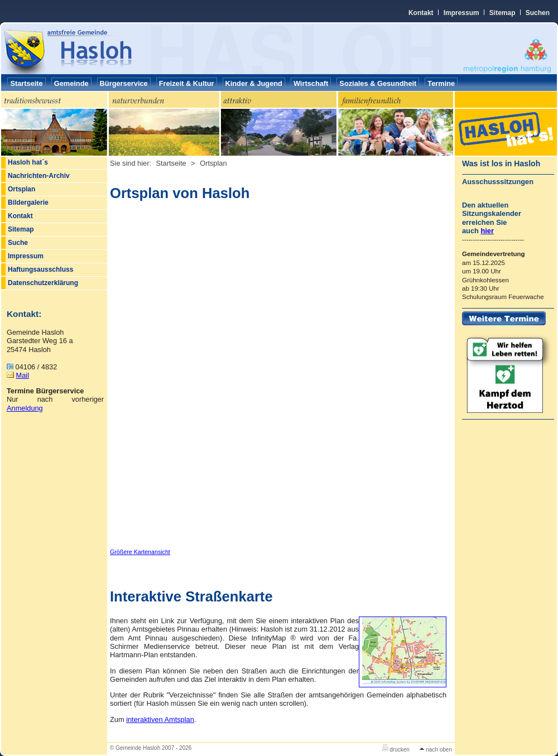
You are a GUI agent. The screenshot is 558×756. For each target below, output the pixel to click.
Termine (441, 83)
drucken (396, 750)
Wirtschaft (311, 83)
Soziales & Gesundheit (378, 83)
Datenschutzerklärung (43, 283)
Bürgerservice (124, 83)
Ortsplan (21, 189)
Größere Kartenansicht (140, 552)
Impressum (461, 13)
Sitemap (502, 13)
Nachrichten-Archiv (39, 176)
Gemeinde (71, 83)
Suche (18, 243)
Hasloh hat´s (28, 162)
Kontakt (421, 13)
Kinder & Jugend (254, 83)
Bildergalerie (28, 203)
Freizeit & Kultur (187, 83)
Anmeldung (25, 408)
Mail (23, 375)
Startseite (26, 83)
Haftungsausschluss (40, 269)
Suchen (538, 13)
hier (487, 231)
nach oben (436, 750)
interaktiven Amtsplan (160, 719)
